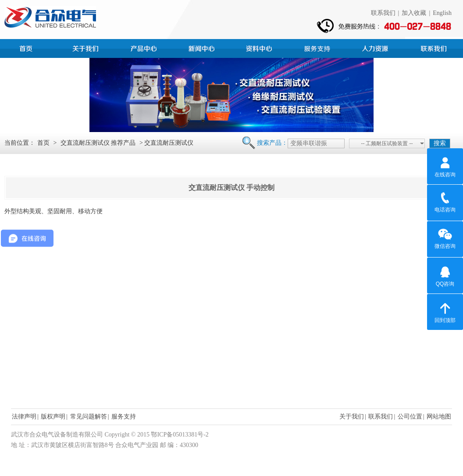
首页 (29, 47)
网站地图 (439, 417)
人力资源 (376, 47)
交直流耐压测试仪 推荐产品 (98, 143)
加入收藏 (414, 13)
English (442, 13)
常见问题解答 (89, 417)
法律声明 (24, 417)
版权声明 (53, 417)
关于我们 (352, 417)
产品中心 (145, 47)
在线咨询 (445, 166)
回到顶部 (445, 311)
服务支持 (318, 47)
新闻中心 (203, 47)
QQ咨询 (445, 275)
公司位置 (410, 417)
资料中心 (260, 47)
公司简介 (87, 47)
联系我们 (383, 13)
